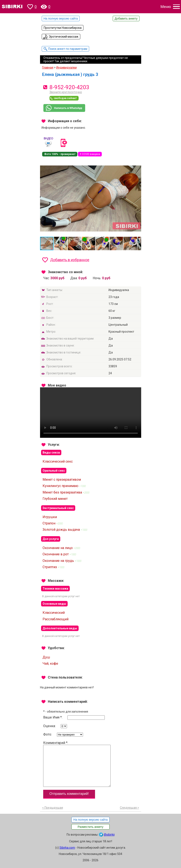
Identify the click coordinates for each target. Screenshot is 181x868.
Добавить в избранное (70, 260)
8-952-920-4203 (69, 87)
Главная (48, 67)
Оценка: (55, 726)
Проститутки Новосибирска (63, 28)
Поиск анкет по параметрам (68, 49)
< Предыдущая (53, 808)
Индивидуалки (66, 67)
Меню (166, 7)
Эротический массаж (64, 37)
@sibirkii (109, 835)
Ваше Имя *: (74, 718)
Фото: (63, 734)
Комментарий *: (77, 764)
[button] (137, 164)
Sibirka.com (67, 848)
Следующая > (129, 808)
